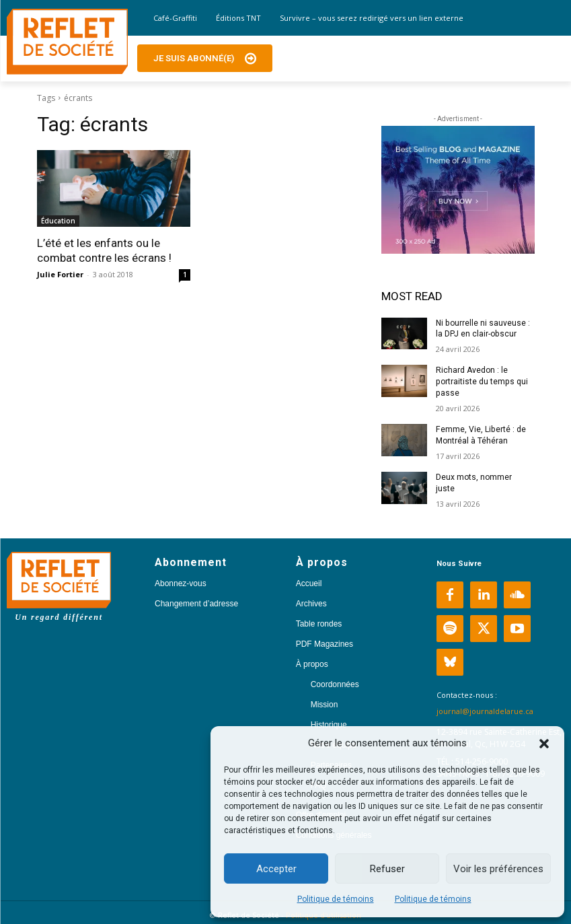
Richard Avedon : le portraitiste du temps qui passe (481, 382)
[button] (544, 744)
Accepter (276, 869)
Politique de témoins (336, 899)
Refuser (387, 869)
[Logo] (67, 42)
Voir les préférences (498, 869)
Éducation (58, 221)
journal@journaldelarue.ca (485, 710)
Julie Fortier (60, 274)
